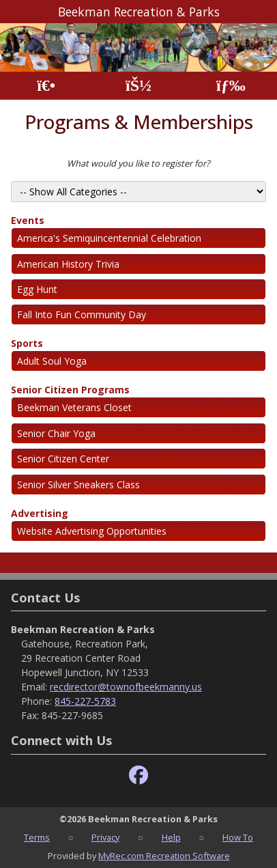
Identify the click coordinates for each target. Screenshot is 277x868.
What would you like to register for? (138, 163)
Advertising (40, 513)
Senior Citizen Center (63, 459)
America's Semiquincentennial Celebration (109, 238)
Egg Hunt (37, 289)
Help (171, 837)
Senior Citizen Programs (70, 390)
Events (28, 220)
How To (238, 837)
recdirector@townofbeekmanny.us (126, 687)
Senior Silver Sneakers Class (78, 485)
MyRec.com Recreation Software (164, 856)
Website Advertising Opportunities (92, 531)
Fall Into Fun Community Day (82, 314)
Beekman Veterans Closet (74, 407)
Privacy (105, 837)
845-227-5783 (85, 701)
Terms (37, 837)
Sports (27, 343)
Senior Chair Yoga (56, 433)
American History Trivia (68, 264)
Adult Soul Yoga (52, 361)
